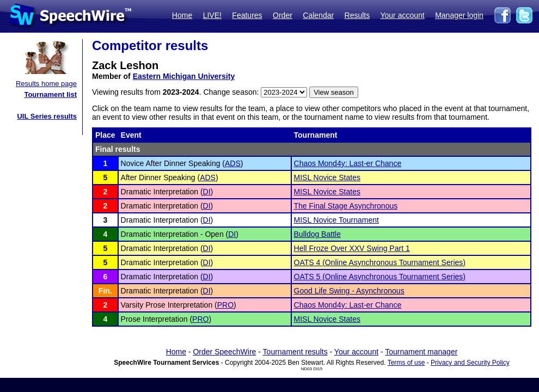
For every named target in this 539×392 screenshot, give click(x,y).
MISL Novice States (327, 177)
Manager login (459, 15)
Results (357, 15)
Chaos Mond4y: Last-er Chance (348, 163)
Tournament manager (421, 352)
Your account (402, 15)
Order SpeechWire (224, 352)
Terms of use (406, 363)
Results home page (46, 84)
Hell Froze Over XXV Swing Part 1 (352, 248)
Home (182, 15)
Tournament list (50, 94)
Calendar (318, 15)
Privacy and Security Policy (470, 363)
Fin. (105, 291)
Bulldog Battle (317, 234)
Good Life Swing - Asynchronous (349, 291)
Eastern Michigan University (184, 76)
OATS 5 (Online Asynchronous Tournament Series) (380, 277)
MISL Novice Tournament (336, 220)
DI (207, 192)
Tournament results (295, 352)
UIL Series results (47, 116)
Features (247, 15)
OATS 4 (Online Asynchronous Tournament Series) (380, 262)
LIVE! (212, 15)
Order (283, 15)
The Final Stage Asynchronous (346, 206)
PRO (225, 305)
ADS (233, 163)
